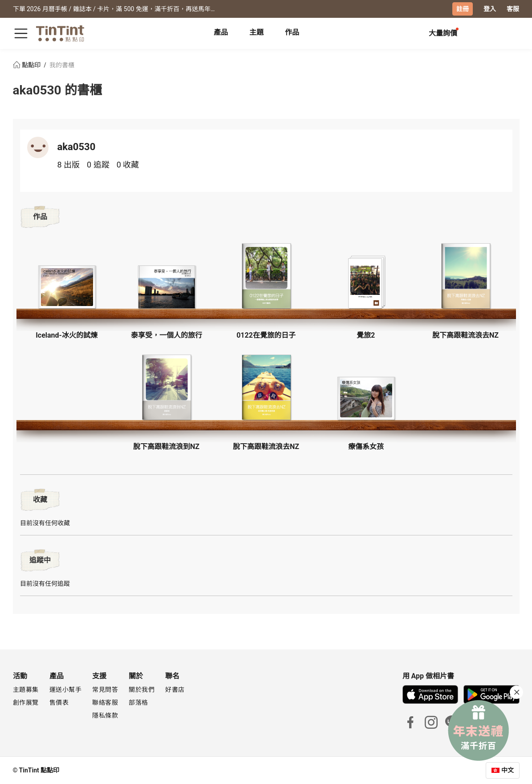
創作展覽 (26, 702)
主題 (256, 32)
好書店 (175, 690)
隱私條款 (105, 715)
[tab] (221, 33)
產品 (221, 32)
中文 (508, 770)
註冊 (463, 9)
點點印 (28, 65)
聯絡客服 (105, 702)
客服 (513, 9)
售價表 (59, 702)
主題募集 (26, 690)
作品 (292, 32)
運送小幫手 (66, 690)
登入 (490, 9)
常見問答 (105, 690)
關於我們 (142, 690)
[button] (67, 287)
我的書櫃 (62, 65)
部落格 (138, 702)
